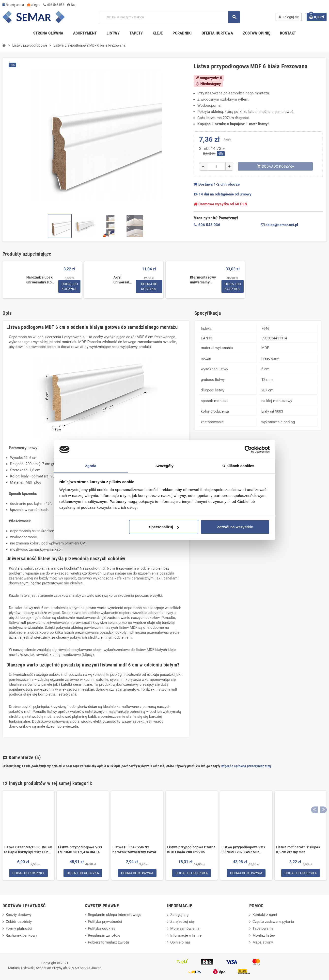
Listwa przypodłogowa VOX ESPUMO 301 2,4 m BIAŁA (80, 850)
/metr (227, 139)
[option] (28, 836)
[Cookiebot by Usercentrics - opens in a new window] (248, 450)
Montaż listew (264, 936)
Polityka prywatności (105, 922)
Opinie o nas (180, 943)
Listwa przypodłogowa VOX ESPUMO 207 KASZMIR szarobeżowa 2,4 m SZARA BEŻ (244, 850)
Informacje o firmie (186, 936)
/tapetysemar (13, 5)
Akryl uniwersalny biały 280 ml (123, 280)
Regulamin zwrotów (104, 936)
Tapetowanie (263, 929)
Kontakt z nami (265, 915)
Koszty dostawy (19, 915)
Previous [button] (314, 782)
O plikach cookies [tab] (238, 466)
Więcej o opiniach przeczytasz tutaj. (247, 766)
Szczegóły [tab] (164, 466)
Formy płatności (19, 929)
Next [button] (322, 782)
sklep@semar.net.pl (279, 225)
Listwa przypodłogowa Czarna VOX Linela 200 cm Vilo (191, 850)
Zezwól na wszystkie (235, 527)
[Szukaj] (170, 17)
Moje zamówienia (185, 929)
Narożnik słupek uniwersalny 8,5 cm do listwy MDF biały (40, 280)
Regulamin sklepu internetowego (115, 915)
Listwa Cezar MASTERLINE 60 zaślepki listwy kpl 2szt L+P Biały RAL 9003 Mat (28, 850)
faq (71, 5)
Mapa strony (263, 943)
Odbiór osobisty (19, 922)
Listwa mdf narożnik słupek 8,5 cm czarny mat (298, 850)
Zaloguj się (179, 915)
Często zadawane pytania (273, 922)
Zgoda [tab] (91, 466)
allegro (34, 5)
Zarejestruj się (182, 922)
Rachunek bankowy (21, 936)
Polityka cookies (102, 929)
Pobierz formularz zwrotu (108, 943)
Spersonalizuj (164, 527)
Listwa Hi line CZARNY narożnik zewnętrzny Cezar (134, 850)
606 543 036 (54, 5)
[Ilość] (216, 166)
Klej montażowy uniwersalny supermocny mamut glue (203, 280)
